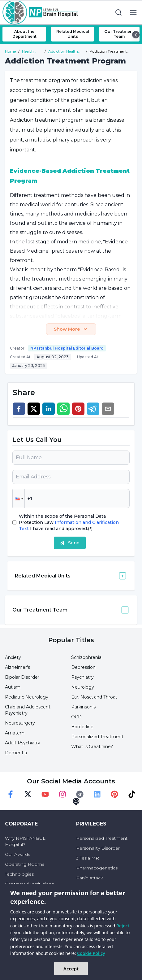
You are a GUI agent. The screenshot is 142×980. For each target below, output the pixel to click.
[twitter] (34, 409)
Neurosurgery (20, 723)
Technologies (19, 874)
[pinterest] (78, 409)
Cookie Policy (91, 953)
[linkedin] (49, 409)
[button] (19, 499)
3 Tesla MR (88, 858)
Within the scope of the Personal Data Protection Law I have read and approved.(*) (69, 522)
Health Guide (28, 51)
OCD (76, 717)
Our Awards (17, 854)
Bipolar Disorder (22, 677)
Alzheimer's (17, 667)
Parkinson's (83, 707)
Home (10, 51)
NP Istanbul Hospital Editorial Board (67, 348)
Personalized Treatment (97, 737)
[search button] (118, 12)
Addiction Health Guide (63, 51)
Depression (83, 667)
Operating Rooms (25, 864)
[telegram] (93, 409)
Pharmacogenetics (97, 868)
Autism (13, 687)
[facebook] (19, 409)
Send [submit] (70, 543)
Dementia (16, 753)
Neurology (83, 687)
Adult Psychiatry (23, 743)
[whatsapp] (63, 409)
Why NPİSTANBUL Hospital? (25, 841)
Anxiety (13, 657)
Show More (71, 329)
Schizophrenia (86, 657)
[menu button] (133, 12)
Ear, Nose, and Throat (94, 697)
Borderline (82, 727)
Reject (123, 926)
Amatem (15, 733)
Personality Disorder (98, 848)
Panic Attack (90, 878)
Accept (71, 969)
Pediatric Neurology (27, 697)
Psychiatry (82, 677)
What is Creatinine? (92, 747)
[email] (108, 409)
